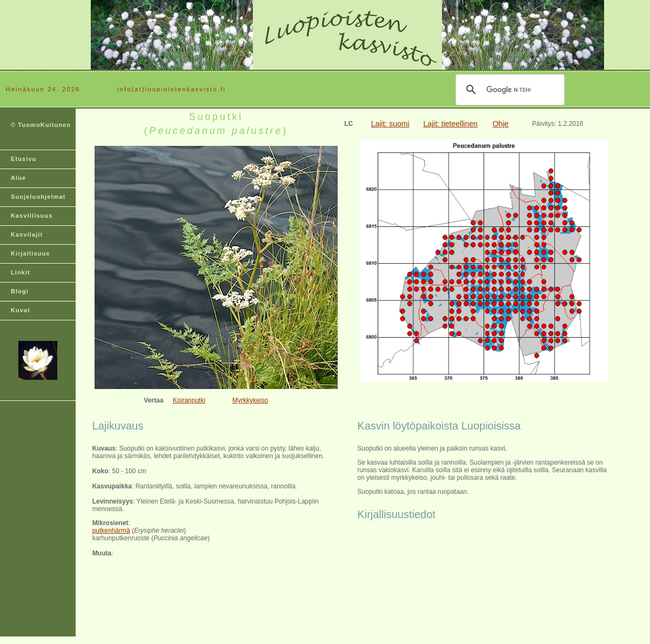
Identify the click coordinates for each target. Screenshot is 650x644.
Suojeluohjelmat (38, 197)
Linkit (21, 272)
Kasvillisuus (32, 216)
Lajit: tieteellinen (450, 124)
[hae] (508, 90)
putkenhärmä (111, 531)
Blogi (20, 291)
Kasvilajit (27, 234)
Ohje (501, 124)
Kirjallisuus (31, 253)
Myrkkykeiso (250, 400)
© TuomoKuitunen (41, 125)
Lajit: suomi (390, 124)
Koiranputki (189, 400)
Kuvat (21, 310)
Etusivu (24, 159)
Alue (18, 178)
